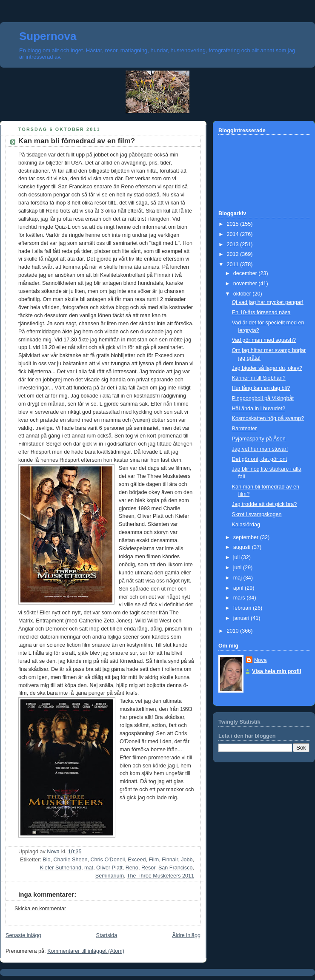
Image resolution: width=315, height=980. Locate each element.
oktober (243, 294)
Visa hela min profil (276, 671)
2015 (234, 224)
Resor (148, 868)
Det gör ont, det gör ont (260, 459)
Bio (46, 860)
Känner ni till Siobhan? (259, 378)
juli (237, 557)
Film (154, 860)
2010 (234, 631)
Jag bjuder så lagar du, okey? (267, 368)
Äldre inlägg (186, 935)
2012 (234, 254)
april (239, 588)
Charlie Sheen (71, 860)
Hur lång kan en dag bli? (261, 388)
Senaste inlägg (23, 935)
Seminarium (110, 876)
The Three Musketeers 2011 (160, 876)
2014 (234, 234)
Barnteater (245, 429)
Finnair (170, 860)
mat (89, 868)
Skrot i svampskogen (257, 514)
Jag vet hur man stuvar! (260, 449)
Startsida (107, 935)
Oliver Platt (109, 868)
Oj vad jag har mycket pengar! (268, 302)
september (247, 537)
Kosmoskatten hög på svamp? (268, 418)
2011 (234, 264)
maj (238, 578)
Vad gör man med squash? (264, 340)
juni (238, 568)
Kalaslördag (246, 525)
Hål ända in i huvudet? (259, 409)
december (246, 273)
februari (243, 608)
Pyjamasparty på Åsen (259, 439)
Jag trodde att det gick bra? (265, 504)
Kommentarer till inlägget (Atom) (86, 951)
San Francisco (176, 868)
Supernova (48, 36)
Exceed (137, 860)
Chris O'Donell (107, 860)
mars (240, 598)
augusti (243, 547)
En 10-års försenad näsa (261, 312)
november (246, 284)
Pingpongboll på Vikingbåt (263, 398)
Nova (260, 660)
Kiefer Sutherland (61, 868)
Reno (132, 868)
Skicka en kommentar (40, 909)
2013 (234, 244)
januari (242, 618)
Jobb (187, 860)
